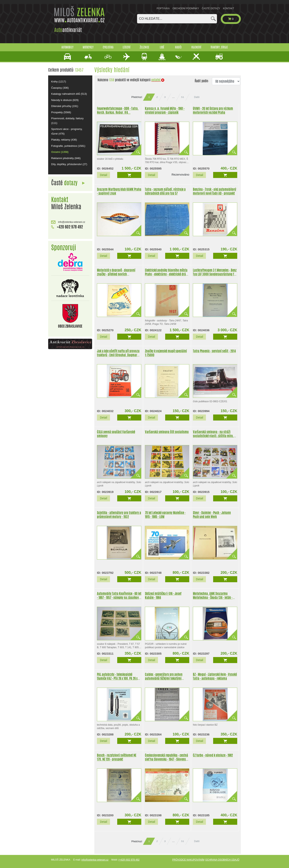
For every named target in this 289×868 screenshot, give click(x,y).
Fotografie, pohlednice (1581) (68, 146)
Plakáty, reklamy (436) (64, 140)
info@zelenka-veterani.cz (68, 222)
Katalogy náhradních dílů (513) (69, 94)
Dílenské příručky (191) (65, 106)
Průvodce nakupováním (188, 860)
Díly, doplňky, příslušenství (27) (69, 164)
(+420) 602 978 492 (129, 860)
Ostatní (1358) (60, 152)
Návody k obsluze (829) (65, 100)
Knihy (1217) (59, 82)
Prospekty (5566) (61, 112)
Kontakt (229, 8)
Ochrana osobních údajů (222, 860)
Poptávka (163, 8)
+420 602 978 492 (67, 227)
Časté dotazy (211, 8)
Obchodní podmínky (186, 8)
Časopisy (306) (60, 88)
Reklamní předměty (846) (66, 158)
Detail (104, 175)
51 (183, 97)
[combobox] (177, 19)
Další (197, 97)
